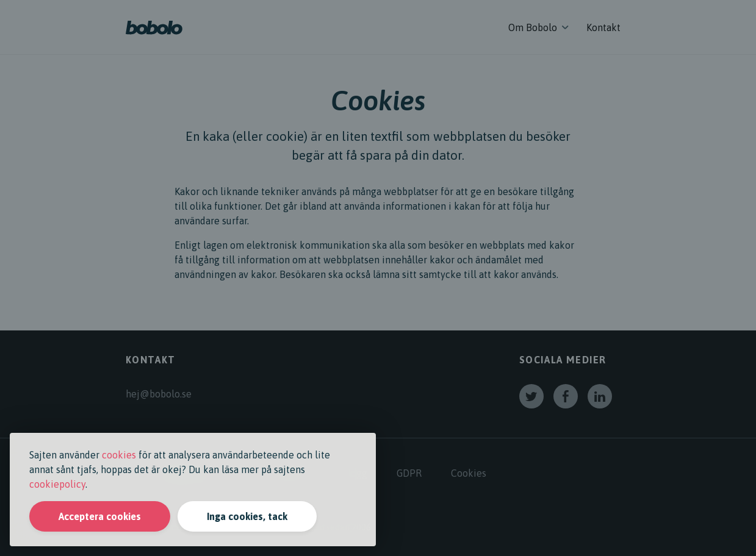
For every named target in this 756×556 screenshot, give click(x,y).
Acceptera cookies (100, 516)
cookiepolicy (57, 484)
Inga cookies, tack (247, 516)
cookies (119, 455)
